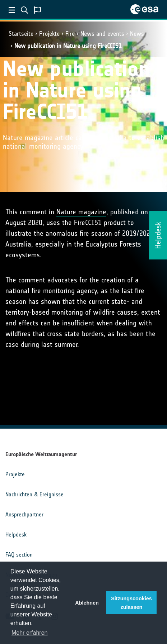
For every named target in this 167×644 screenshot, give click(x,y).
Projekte (49, 34)
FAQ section (19, 555)
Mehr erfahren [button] (30, 633)
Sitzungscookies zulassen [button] (131, 603)
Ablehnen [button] (87, 603)
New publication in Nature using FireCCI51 (68, 46)
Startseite (21, 34)
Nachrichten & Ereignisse (34, 494)
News (137, 34)
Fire (70, 34)
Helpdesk (16, 535)
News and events (102, 34)
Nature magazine (81, 212)
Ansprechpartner (24, 514)
